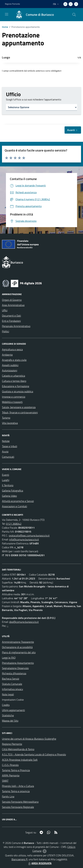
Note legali (8, 694)
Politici (6, 331)
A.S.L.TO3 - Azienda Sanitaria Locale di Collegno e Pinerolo (34, 754)
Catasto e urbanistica (14, 376)
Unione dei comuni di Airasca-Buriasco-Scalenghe (29, 739)
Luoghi (6, 480)
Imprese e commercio (14, 397)
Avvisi (5, 451)
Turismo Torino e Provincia (16, 770)
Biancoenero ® (20, 859)
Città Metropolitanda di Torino (18, 749)
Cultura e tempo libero (14, 381)
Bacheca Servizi (11, 679)
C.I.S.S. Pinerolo (10, 765)
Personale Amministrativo (16, 326)
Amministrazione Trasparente (18, 642)
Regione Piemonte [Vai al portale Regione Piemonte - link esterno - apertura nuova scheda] (12, 4)
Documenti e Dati (11, 316)
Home (5, 27)
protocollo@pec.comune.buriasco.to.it (29, 536)
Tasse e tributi (10, 446)
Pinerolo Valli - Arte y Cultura (18, 786)
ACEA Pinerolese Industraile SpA (20, 760)
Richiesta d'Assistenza (14, 673)
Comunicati (8, 457)
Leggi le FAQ (9, 658)
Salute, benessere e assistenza (19, 407)
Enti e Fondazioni (11, 321)
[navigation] (7, 14)
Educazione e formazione (16, 386)
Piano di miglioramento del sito (19, 652)
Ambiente (7, 355)
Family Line (8, 796)
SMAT (5, 781)
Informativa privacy (13, 689)
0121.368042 (14, 524)
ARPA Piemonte (11, 775)
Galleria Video (9, 496)
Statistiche (8, 715)
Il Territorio (8, 485)
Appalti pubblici (10, 365)
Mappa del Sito (10, 721)
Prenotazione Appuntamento (18, 663)
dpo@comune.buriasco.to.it (24, 622)
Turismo (6, 418)
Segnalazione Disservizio (15, 668)
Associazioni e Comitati (14, 506)
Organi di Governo (12, 300)
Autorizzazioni (10, 370)
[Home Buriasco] (33, 15)
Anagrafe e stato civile (14, 360)
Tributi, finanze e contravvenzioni (20, 412)
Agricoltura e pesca (12, 349)
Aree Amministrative (13, 305)
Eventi (6, 475)
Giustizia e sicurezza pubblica (18, 391)
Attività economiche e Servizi (18, 501)
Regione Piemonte (12, 744)
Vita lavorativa (10, 423)
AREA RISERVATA (40, 863)
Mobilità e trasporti (12, 402)
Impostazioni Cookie (13, 700)
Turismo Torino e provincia (16, 791)
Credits (6, 705)
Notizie (6, 441)
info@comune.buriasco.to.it (24, 539)
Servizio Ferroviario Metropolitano (20, 802)
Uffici (5, 310)
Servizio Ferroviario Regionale (18, 807)
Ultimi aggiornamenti (13, 710)
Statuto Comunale (12, 684)
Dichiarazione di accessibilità (17, 647)
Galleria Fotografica (13, 491)
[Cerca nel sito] (74, 15)
